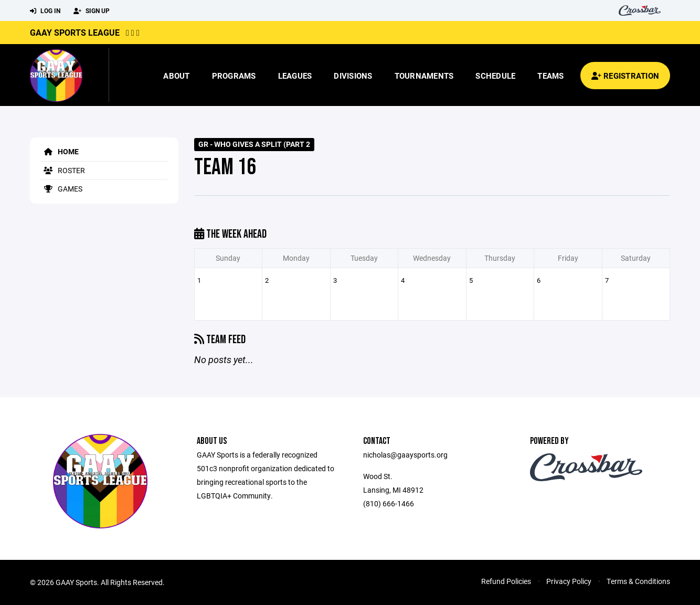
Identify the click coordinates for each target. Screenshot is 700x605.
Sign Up (92, 11)
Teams (550, 76)
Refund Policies (506, 581)
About (176, 76)
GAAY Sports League (75, 32)
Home (60, 151)
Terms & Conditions (638, 581)
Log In (45, 11)
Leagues (295, 76)
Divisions (353, 76)
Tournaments (424, 76)
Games (61, 189)
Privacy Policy (569, 581)
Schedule (495, 76)
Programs (234, 76)
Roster (63, 170)
